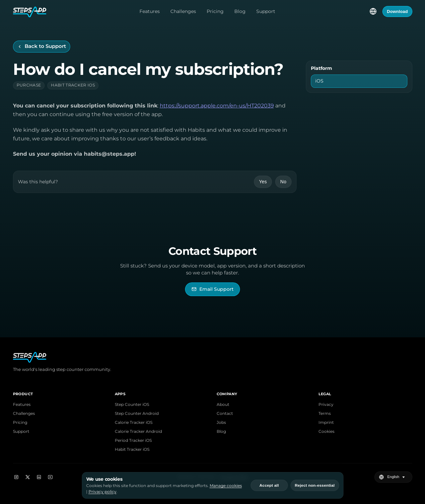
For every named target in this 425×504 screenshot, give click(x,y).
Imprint (326, 422)
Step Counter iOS (132, 404)
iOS (319, 81)
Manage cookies (226, 486)
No (283, 182)
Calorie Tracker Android (138, 431)
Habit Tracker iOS (132, 449)
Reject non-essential (315, 485)
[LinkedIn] (39, 477)
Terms (325, 413)
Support (266, 11)
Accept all (269, 485)
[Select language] (373, 11)
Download (397, 11)
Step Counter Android (137, 413)
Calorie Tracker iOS (134, 422)
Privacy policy (103, 492)
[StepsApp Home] (30, 11)
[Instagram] (16, 477)
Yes (263, 182)
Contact (225, 413)
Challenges (183, 11)
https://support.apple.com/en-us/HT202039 (217, 106)
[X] (28, 477)
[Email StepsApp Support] (212, 289)
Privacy (326, 404)
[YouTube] (50, 477)
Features (150, 11)
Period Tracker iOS (133, 440)
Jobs (221, 422)
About (223, 404)
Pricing (215, 11)
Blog (240, 11)
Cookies (326, 431)
